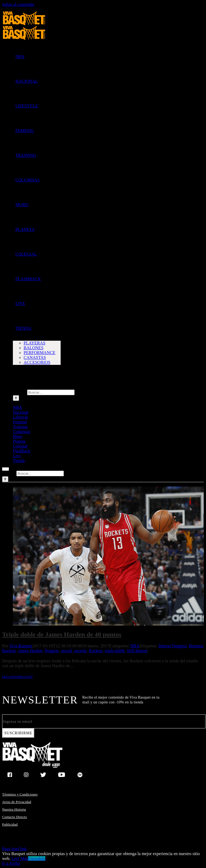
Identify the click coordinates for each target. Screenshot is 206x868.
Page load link (14, 849)
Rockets (96, 651)
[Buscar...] (51, 392)
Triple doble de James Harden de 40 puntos (62, 634)
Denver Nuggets (172, 646)
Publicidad (10, 825)
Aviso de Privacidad (17, 802)
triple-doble (115, 651)
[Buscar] (16, 398)
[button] (15, 377)
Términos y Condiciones (20, 794)
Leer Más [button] (20, 858)
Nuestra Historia (14, 809)
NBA (135, 646)
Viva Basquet (21, 646)
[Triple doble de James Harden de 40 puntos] (108, 556)
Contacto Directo (14, 817)
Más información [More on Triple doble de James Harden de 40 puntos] (17, 677)
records (80, 651)
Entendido (37, 858)
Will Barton (137, 651)
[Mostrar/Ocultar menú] (103, 470)
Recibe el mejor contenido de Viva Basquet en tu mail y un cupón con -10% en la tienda (121, 700)
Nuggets (52, 651)
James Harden (30, 651)
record (66, 651)
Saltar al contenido (18, 4)
